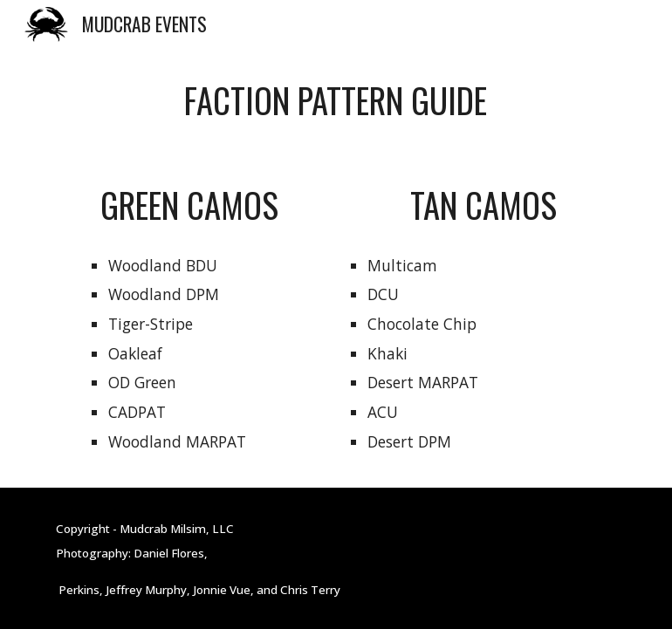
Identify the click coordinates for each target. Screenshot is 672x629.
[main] (336, 100)
